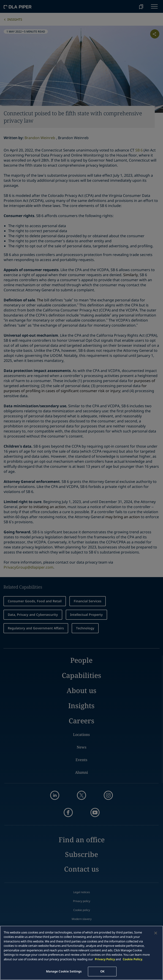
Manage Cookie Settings (64, 971)
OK (102, 971)
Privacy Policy (105, 959)
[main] (81, 953)
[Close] (156, 933)
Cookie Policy (132, 959)
